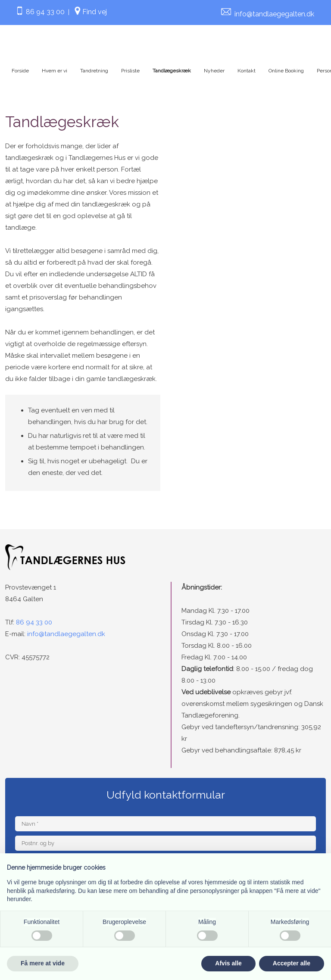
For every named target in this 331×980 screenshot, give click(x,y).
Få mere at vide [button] (43, 963)
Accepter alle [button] (292, 963)
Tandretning (94, 71)
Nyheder (214, 71)
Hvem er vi (55, 71)
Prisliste (130, 71)
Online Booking (286, 71)
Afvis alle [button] (228, 963)
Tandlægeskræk (172, 71)
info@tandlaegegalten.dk (274, 14)
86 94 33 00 (40, 12)
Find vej (95, 12)
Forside (20, 71)
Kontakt (247, 71)
